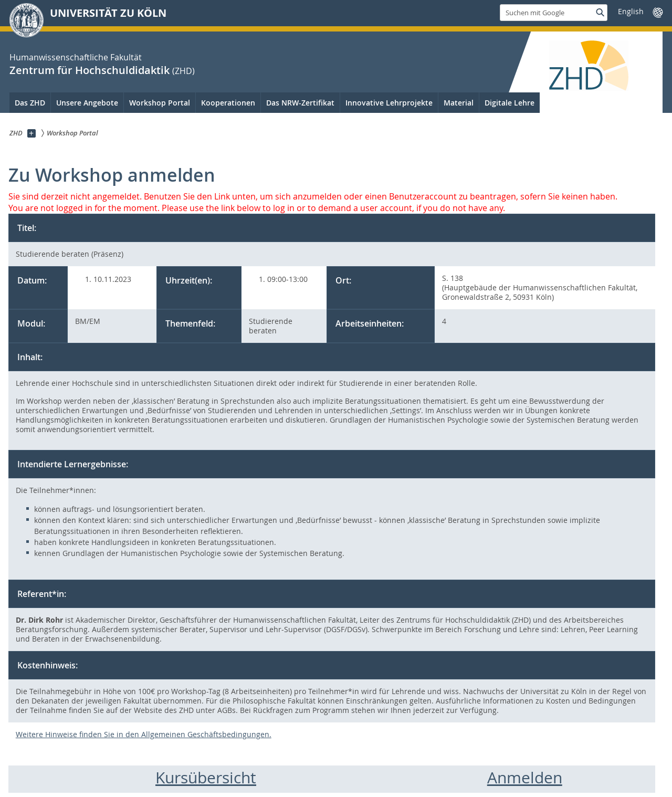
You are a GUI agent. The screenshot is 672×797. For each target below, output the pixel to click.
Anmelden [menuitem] (525, 778)
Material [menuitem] (459, 103)
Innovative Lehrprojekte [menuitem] (389, 103)
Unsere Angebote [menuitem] (87, 103)
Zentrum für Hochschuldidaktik (90, 70)
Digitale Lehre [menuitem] (510, 103)
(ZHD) (183, 71)
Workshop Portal (160, 103)
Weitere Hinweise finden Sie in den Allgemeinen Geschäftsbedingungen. (144, 734)
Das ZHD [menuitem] (30, 103)
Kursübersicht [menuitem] (206, 778)
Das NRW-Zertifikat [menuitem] (300, 103)
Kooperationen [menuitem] (228, 103)
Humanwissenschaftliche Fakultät (76, 57)
